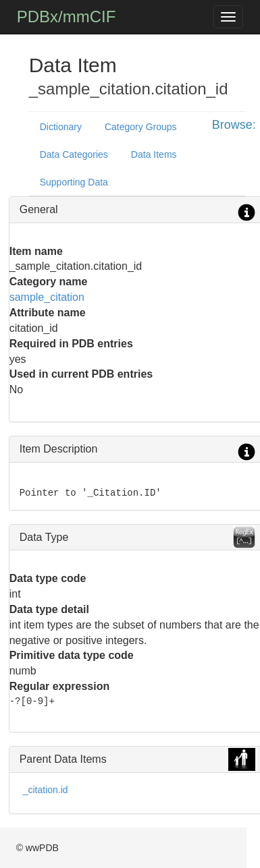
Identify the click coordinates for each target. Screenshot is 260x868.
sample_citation (47, 297)
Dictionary (61, 127)
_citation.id (46, 790)
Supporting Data (74, 182)
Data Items (154, 154)
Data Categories (74, 154)
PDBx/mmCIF (67, 17)
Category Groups (141, 127)
